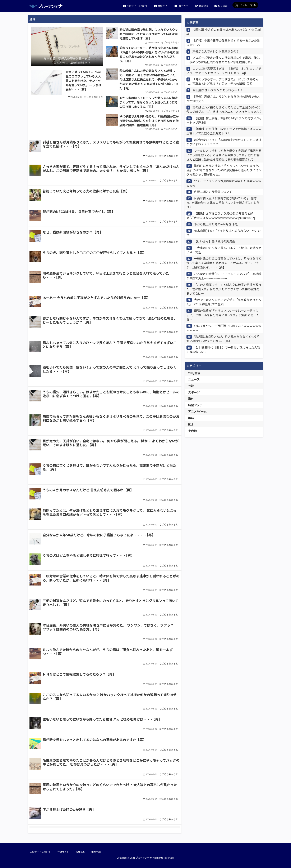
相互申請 (221, 6)
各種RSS (202, 6)
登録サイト (162, 6)
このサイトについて (135, 6)
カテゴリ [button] (182, 6)
